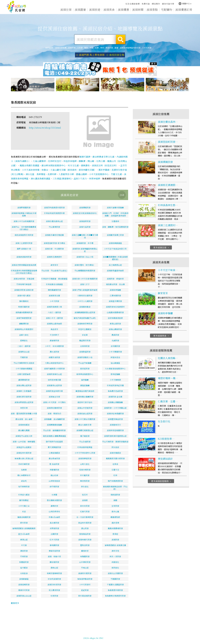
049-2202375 (135, 638)
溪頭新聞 (138, 10)
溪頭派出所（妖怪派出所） (105, 165)
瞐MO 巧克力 (80, 179)
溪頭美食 (109, 10)
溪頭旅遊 (95, 10)
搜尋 (121, 39)
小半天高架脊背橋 (31, 170)
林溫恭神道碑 (70, 161)
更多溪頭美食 (161, 336)
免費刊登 (146, 4)
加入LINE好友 (151, 638)
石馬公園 (101, 161)
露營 (116, 48)
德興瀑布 (85, 165)
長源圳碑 (52, 174)
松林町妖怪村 (55, 161)
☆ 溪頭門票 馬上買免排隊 (90, 55)
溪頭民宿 (72, 48)
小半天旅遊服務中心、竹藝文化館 (105, 174)
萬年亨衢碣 (104, 170)
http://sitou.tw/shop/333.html (45, 128)
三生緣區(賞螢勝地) (62, 179)
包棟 (97, 48)
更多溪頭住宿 (161, 247)
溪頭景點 (152, 10)
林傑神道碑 (95, 179)
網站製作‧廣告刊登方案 (163, 4)
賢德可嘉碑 (85, 157)
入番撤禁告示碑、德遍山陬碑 (73, 174)
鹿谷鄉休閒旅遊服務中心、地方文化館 (60, 165)
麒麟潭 (82, 161)
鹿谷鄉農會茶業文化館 (103, 157)
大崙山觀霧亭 (39, 161)
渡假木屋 (109, 48)
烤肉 (102, 48)
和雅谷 (45, 170)
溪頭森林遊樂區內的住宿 (130, 48)
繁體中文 (185, 4)
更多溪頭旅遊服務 (161, 481)
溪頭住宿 (66, 10)
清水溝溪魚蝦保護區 (40, 179)
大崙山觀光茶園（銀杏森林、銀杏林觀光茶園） (73, 170)
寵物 (86, 48)
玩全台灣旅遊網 (133, 4)
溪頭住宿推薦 (16, 7)
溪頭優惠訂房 (184, 10)
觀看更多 (15, 603)
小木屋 (80, 48)
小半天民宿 (147, 48)
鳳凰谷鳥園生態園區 (30, 165)
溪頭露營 (80, 10)
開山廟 (91, 161)
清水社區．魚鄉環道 (35, 174)
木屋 (91, 48)
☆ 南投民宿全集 (115, 55)
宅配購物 (167, 10)
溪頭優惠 (123, 10)
